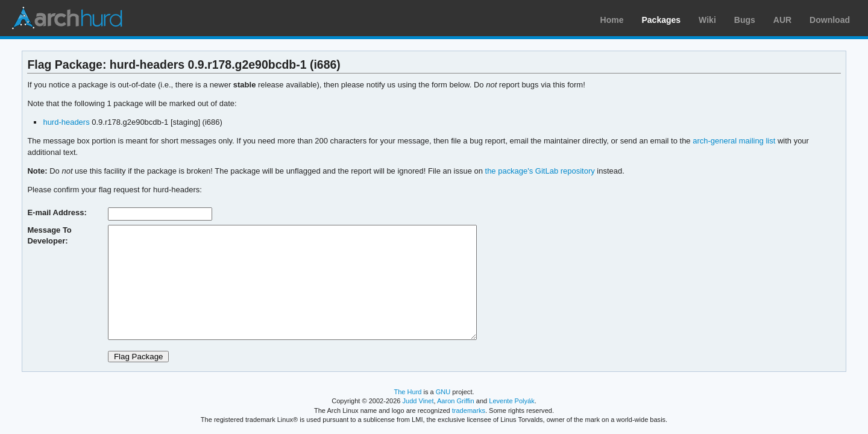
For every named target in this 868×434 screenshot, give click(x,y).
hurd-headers (66, 122)
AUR (782, 20)
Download (830, 20)
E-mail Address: (57, 212)
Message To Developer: (49, 235)
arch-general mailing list (734, 141)
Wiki (707, 20)
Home (612, 20)
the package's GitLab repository (540, 171)
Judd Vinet (418, 401)
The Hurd (407, 392)
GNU (443, 392)
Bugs (745, 20)
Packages (662, 20)
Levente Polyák (511, 401)
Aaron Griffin (456, 401)
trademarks (469, 410)
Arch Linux (66, 18)
